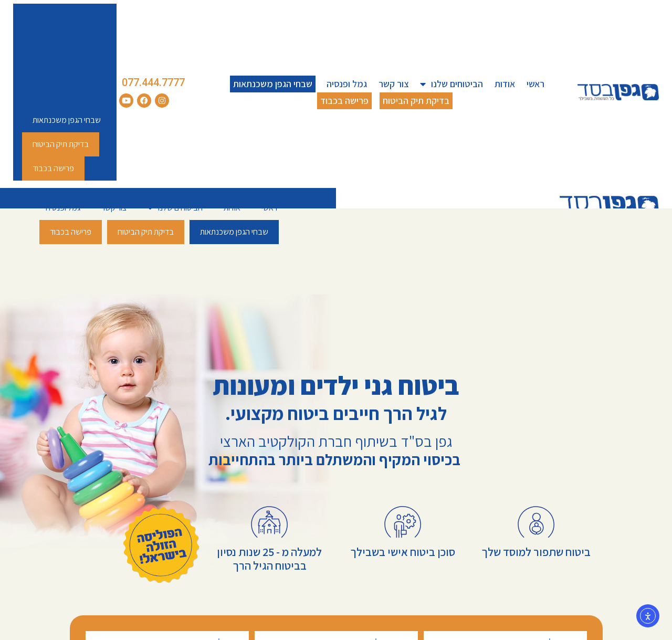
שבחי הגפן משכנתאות (273, 84)
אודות (505, 84)
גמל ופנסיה (347, 84)
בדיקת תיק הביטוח (416, 101)
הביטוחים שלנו (451, 84)
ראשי (535, 84)
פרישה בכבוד (344, 101)
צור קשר (393, 84)
